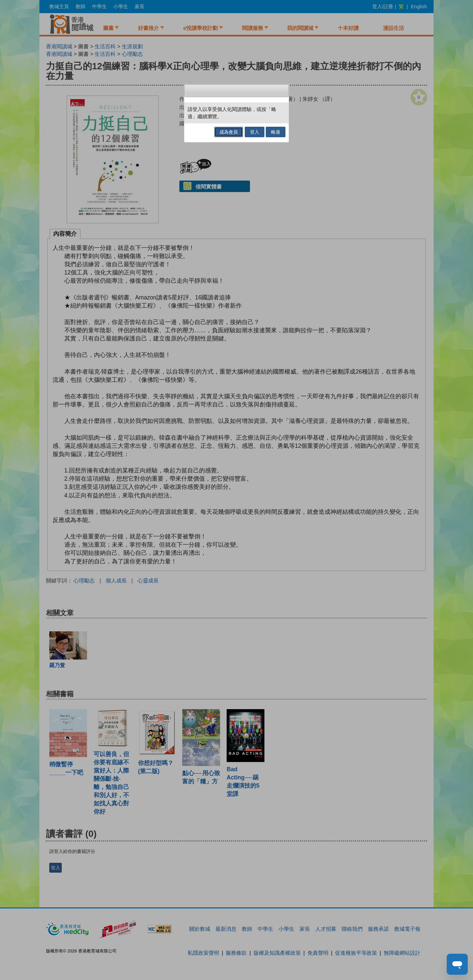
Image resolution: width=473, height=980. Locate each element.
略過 (276, 132)
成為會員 (229, 132)
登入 (255, 132)
